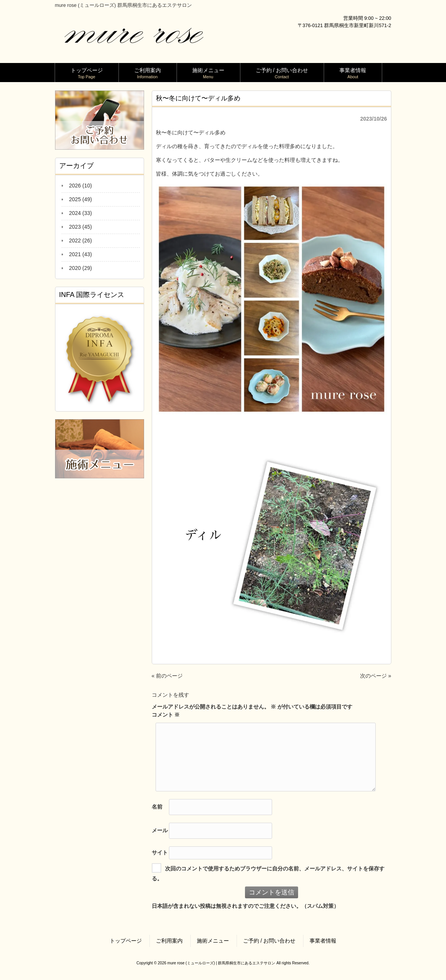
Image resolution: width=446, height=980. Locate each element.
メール (160, 830)
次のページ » (376, 676)
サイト (160, 852)
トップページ (126, 941)
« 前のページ (167, 676)
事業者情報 (323, 941)
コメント (166, 715)
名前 (157, 806)
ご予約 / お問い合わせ (269, 941)
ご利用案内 (169, 941)
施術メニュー (213, 941)
